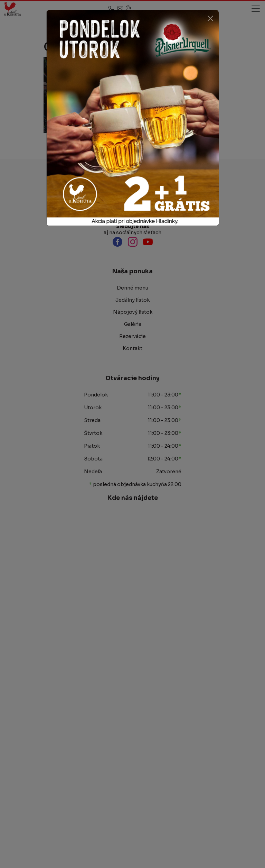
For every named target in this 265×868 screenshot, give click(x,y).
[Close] (210, 18)
